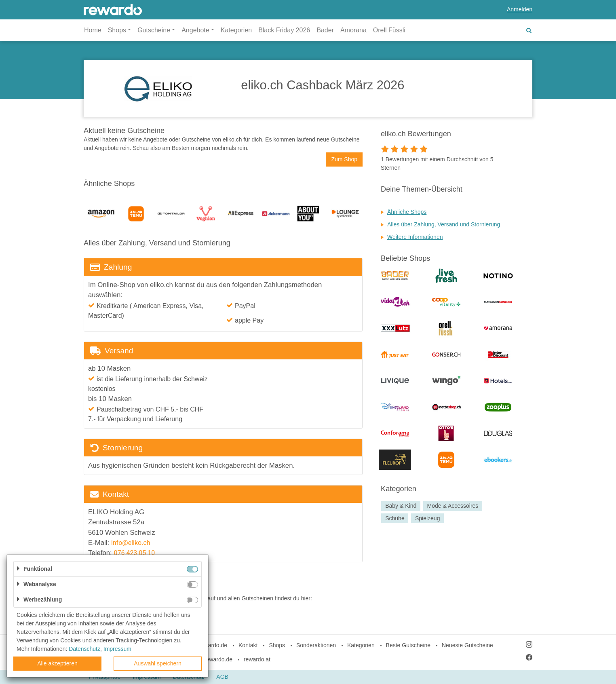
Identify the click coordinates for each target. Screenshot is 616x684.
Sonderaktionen (316, 645)
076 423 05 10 (134, 553)
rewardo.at (257, 659)
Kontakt (248, 645)
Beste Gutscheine (408, 645)
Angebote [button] (195, 30)
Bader (325, 30)
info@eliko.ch (131, 543)
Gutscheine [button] (154, 30)
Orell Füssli (389, 30)
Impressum (117, 649)
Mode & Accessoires (453, 506)
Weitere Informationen (415, 237)
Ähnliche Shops (407, 212)
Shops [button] (117, 30)
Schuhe (395, 518)
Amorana (353, 30)
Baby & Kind (401, 506)
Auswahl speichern (158, 663)
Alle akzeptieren (57, 663)
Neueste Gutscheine (467, 645)
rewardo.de (218, 659)
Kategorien (236, 30)
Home (93, 30)
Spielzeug (428, 518)
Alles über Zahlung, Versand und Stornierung (444, 224)
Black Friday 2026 (284, 30)
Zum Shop (344, 159)
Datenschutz (84, 649)
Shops (277, 645)
